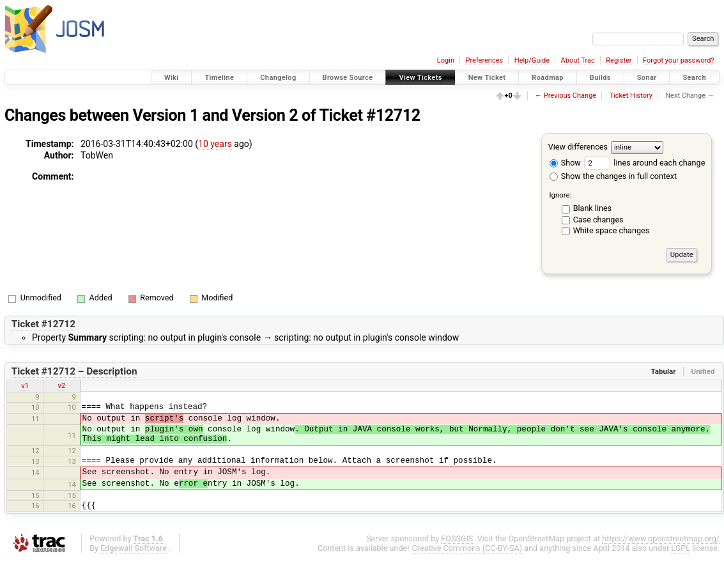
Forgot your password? (679, 60)
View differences (578, 147)
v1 (25, 385)
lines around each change (644, 163)
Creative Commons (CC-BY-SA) (467, 548)
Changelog (278, 78)
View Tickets (420, 78)
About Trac (578, 60)
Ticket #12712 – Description (74, 371)
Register (619, 60)
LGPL (681, 548)
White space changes (612, 230)
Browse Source (348, 78)
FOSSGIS (457, 538)
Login (446, 60)
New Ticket (487, 78)
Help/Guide (532, 60)
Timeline (219, 78)
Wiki (172, 78)
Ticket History (631, 96)
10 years (215, 144)
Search (694, 78)
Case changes (598, 220)
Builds (600, 78)
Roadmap (548, 78)
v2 (62, 385)
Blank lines (592, 208)
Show (565, 163)
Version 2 (265, 115)
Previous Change (570, 96)
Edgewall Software (134, 548)
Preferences (484, 60)
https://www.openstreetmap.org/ (661, 538)
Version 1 (166, 115)
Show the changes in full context (613, 176)
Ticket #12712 (369, 115)
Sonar (647, 78)
